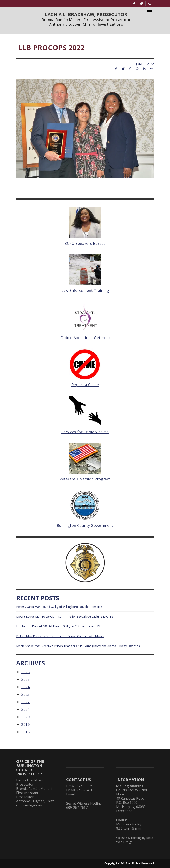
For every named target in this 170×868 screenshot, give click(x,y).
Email (70, 794)
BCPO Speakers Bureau (85, 243)
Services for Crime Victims (85, 432)
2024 (25, 687)
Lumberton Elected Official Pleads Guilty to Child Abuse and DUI (59, 626)
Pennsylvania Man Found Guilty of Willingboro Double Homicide (59, 607)
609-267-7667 (77, 808)
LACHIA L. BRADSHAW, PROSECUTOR (86, 14)
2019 (25, 724)
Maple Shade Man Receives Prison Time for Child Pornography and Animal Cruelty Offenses (78, 646)
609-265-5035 (82, 786)
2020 (25, 717)
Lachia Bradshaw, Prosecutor (30, 782)
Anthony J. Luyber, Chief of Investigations (86, 24)
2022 (25, 702)
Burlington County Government (85, 525)
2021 (25, 709)
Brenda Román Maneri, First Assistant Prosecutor (86, 20)
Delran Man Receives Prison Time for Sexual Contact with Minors (60, 636)
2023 (25, 694)
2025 (25, 679)
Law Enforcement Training (85, 290)
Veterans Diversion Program (85, 479)
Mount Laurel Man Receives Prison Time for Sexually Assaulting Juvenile (65, 616)
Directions (124, 811)
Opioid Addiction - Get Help (85, 338)
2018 (25, 732)
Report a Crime (85, 385)
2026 (25, 672)
